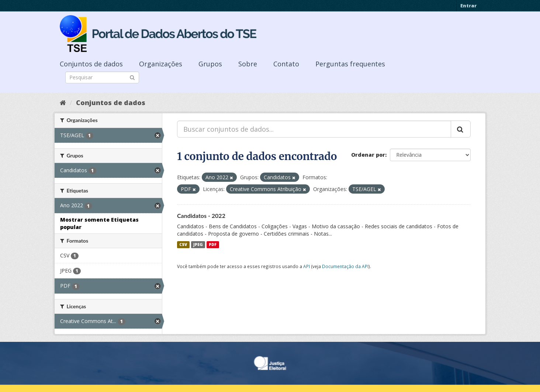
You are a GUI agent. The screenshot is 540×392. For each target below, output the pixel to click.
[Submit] (132, 77)
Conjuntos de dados (91, 64)
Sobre (248, 64)
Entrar (468, 6)
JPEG (198, 244)
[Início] (63, 103)
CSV (183, 244)
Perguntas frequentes (350, 64)
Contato (286, 64)
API (307, 266)
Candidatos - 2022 (201, 216)
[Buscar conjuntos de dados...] (314, 129)
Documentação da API (345, 266)
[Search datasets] (102, 77)
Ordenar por (368, 155)
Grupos (210, 64)
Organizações (161, 64)
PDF (213, 244)
